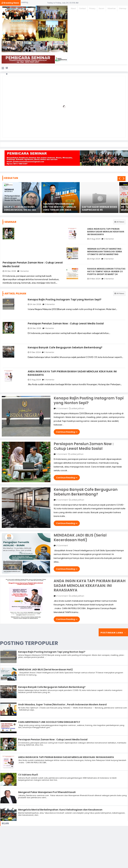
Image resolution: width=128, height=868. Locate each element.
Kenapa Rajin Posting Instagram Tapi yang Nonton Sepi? (65, 300)
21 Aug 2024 (95, 239)
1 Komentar (24, 271)
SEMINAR (10, 222)
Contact (82, 9)
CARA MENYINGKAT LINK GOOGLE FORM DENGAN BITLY (49, 721)
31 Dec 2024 (35, 352)
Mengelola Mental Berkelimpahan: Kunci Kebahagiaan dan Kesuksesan (60, 809)
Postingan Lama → (113, 632)
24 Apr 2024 (95, 259)
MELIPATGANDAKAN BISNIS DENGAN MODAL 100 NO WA (20, 208)
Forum (101, 9)
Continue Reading (67, 431)
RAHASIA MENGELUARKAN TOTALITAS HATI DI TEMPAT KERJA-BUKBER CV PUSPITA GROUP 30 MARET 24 (106, 272)
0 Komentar (109, 239)
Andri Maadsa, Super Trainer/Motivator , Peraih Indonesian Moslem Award (62, 704)
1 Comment (62, 453)
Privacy (92, 9)
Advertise (112, 9)
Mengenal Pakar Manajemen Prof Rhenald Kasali (47, 792)
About (73, 9)
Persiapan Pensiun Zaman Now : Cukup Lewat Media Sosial (33, 264)
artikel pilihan (78, 408)
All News (119, 222)
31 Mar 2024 (95, 279)
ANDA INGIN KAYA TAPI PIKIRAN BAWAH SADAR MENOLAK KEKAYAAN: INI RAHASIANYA (106, 232)
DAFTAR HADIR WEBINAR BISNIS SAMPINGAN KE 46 (100, 208)
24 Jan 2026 (35, 304)
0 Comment (62, 408)
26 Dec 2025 (10, 271)
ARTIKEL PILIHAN (15, 294)
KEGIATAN (11, 178)
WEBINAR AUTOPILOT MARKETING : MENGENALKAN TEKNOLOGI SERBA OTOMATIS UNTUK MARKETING (105, 252)
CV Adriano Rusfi (28, 774)
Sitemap (123, 9)
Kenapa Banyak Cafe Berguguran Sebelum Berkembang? (65, 347)
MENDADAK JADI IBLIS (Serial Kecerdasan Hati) (80, 537)
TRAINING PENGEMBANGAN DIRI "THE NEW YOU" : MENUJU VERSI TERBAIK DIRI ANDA (60, 207)
